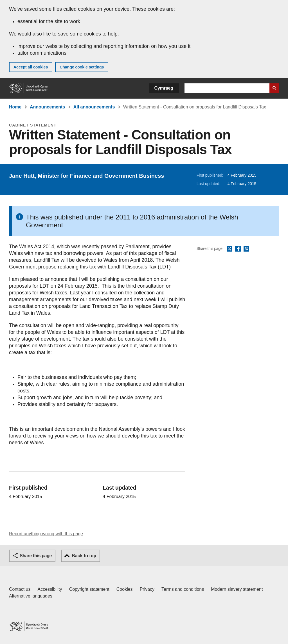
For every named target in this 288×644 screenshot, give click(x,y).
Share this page (36, 556)
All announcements (94, 107)
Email (246, 249)
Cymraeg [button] (164, 88)
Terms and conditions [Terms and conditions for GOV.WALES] (183, 589)
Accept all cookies (31, 67)
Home (15, 107)
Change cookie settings (82, 67)
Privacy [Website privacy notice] (147, 589)
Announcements (47, 107)
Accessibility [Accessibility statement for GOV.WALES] (50, 589)
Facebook (238, 249)
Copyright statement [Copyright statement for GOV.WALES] (89, 589)
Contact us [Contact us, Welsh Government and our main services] (20, 589)
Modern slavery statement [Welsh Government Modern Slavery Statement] (237, 589)
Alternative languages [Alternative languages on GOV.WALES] (31, 596)
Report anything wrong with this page (46, 534)
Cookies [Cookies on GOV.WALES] (125, 589)
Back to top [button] (84, 556)
